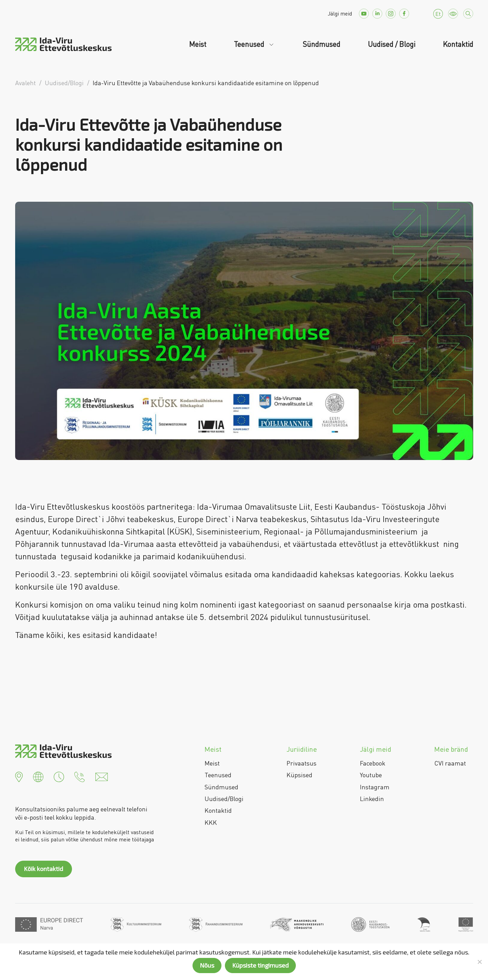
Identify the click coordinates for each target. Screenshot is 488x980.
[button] (19, 776)
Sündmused (321, 44)
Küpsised (299, 775)
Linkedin (372, 799)
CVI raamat (450, 763)
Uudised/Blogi (224, 799)
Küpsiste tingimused (260, 965)
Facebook (373, 763)
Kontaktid (458, 44)
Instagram (375, 787)
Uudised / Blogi (392, 44)
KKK (211, 822)
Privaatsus (302, 763)
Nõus (207, 965)
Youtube (371, 775)
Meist (198, 44)
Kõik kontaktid (43, 869)
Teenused (250, 44)
